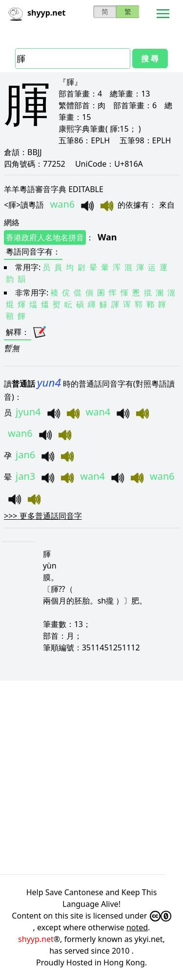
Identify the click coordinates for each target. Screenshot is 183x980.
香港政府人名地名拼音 (45, 237)
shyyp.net (36, 939)
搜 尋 (150, 59)
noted (137, 927)
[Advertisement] (91, 776)
